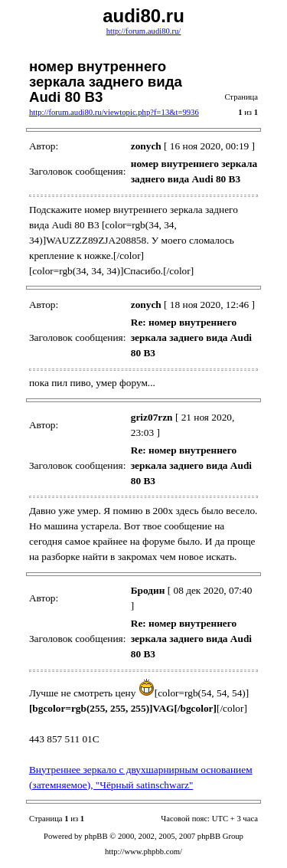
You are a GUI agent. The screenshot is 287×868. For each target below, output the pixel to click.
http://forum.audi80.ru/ (144, 31)
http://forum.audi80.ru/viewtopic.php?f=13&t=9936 (114, 112)
